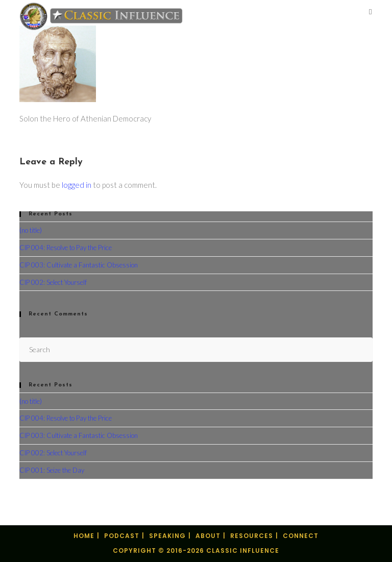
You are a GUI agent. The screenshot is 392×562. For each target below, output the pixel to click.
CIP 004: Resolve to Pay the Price (66, 248)
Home (84, 536)
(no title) (31, 230)
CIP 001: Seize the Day (52, 470)
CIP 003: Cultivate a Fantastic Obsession (79, 265)
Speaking (167, 536)
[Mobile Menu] (371, 13)
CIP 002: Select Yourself (53, 282)
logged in (77, 185)
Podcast (122, 536)
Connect (301, 536)
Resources (252, 536)
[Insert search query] (196, 349)
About (208, 536)
